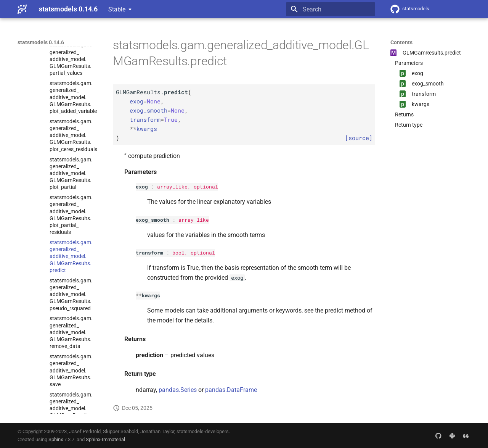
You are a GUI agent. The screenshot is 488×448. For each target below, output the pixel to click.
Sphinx (56, 439)
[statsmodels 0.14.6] (22, 9)
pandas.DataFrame (231, 390)
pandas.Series (178, 390)
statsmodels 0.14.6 (41, 42)
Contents (401, 42)
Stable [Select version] (117, 9)
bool (178, 253)
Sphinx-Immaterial (105, 439)
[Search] (331, 9)
